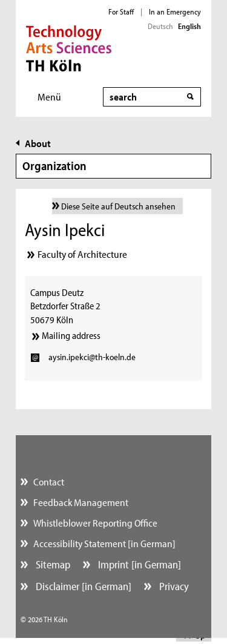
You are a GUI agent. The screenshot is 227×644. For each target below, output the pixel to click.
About (38, 143)
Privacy (173, 586)
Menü (49, 97)
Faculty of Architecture (82, 254)
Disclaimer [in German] (82, 586)
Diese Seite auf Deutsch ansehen (118, 206)
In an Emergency (175, 11)
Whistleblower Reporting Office (95, 523)
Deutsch (160, 26)
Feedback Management (81, 502)
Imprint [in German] (138, 564)
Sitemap (52, 564)
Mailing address (71, 335)
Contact (49, 481)
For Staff (121, 11)
